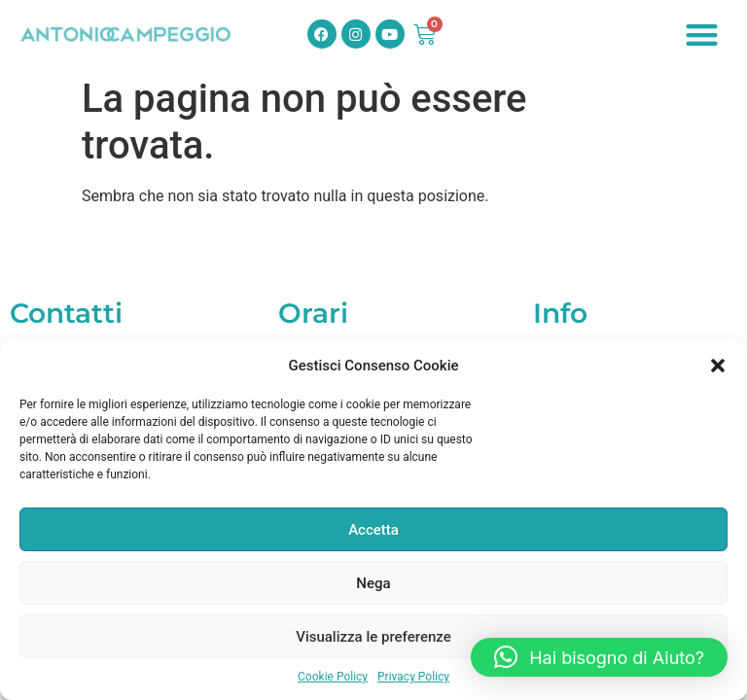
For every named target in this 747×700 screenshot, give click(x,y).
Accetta (373, 530)
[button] (718, 366)
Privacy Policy (413, 677)
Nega (373, 583)
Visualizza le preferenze (373, 637)
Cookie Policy (333, 677)
